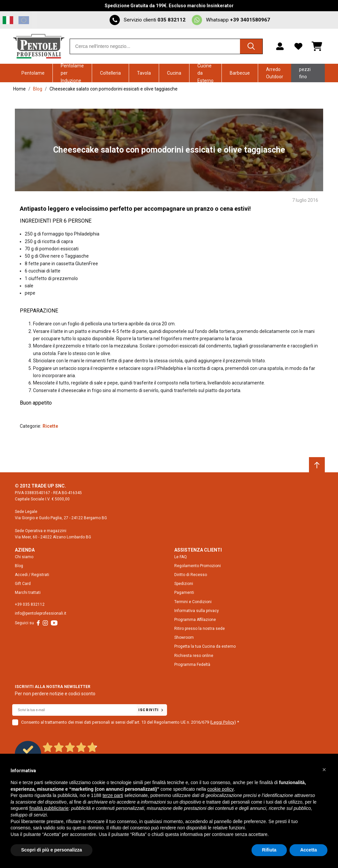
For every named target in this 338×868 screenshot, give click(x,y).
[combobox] (166, 46)
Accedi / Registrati (32, 575)
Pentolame (33, 73)
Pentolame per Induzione (72, 73)
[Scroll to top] (317, 465)
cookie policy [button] (220, 789)
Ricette (51, 426)
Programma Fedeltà (192, 665)
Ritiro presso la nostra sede (200, 629)
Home (19, 89)
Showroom (184, 637)
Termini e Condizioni (193, 601)
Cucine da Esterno (205, 73)
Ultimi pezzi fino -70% (305, 73)
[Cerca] (251, 46)
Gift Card (23, 584)
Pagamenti (184, 593)
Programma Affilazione (195, 620)
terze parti (113, 795)
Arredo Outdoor (275, 73)
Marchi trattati (28, 593)
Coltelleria (110, 73)
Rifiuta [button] (269, 850)
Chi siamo (24, 557)
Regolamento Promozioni (198, 566)
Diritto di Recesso (191, 575)
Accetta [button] (308, 850)
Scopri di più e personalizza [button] (51, 850)
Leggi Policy (223, 722)
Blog (38, 89)
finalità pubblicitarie (49, 808)
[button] (324, 770)
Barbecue (240, 73)
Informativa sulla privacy (197, 611)
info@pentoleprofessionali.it (41, 613)
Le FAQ (181, 557)
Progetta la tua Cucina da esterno (205, 646)
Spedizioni (184, 584)
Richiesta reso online (194, 656)
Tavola (144, 73)
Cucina (174, 73)
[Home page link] (39, 46)
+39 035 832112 (30, 604)
